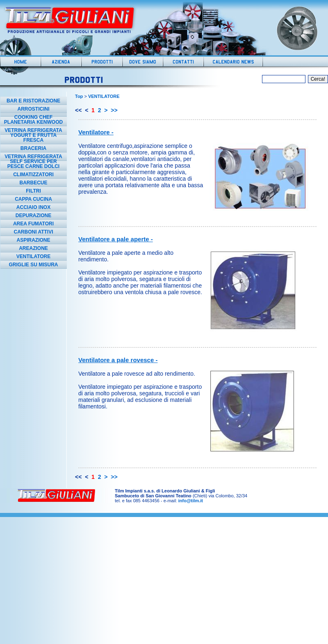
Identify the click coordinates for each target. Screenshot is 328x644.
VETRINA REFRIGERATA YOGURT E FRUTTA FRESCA (33, 135)
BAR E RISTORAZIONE (33, 101)
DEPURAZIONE (33, 215)
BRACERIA (33, 148)
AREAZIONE (33, 248)
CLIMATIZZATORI (33, 175)
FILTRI (33, 191)
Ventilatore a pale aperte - (116, 239)
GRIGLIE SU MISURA (33, 265)
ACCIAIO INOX (33, 207)
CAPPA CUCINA (33, 199)
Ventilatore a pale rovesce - (118, 360)
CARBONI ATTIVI (34, 232)
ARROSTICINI (34, 109)
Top (79, 96)
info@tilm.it (191, 501)
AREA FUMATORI (33, 224)
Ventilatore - (96, 132)
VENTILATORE (34, 256)
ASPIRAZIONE (33, 240)
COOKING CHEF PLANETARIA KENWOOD (33, 120)
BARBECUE (33, 183)
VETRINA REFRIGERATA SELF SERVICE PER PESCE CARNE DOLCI (33, 161)
